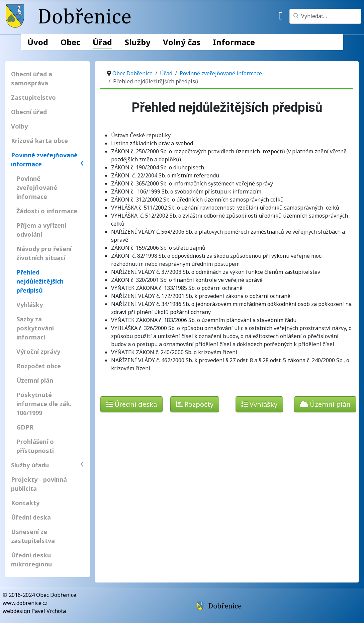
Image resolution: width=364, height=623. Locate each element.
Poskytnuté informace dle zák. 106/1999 (44, 404)
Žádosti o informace (47, 211)
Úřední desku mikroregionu (31, 560)
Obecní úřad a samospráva (32, 79)
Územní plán (35, 380)
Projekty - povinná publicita (39, 484)
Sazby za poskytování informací (35, 328)
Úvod (38, 42)
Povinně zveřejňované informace (48, 160)
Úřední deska (31, 517)
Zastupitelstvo (33, 97)
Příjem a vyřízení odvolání (41, 230)
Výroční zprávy (38, 352)
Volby (19, 126)
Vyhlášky (30, 305)
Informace (234, 42)
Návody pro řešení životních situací (44, 253)
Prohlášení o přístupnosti (35, 446)
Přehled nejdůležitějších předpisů (40, 281)
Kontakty (25, 503)
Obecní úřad (29, 112)
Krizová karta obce (39, 141)
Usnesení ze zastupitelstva (33, 536)
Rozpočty (195, 404)
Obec (70, 42)
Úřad (102, 42)
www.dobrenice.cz (25, 603)
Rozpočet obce (39, 366)
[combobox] (325, 16)
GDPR (25, 427)
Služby (138, 42)
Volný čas (182, 42)
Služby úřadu (48, 465)
